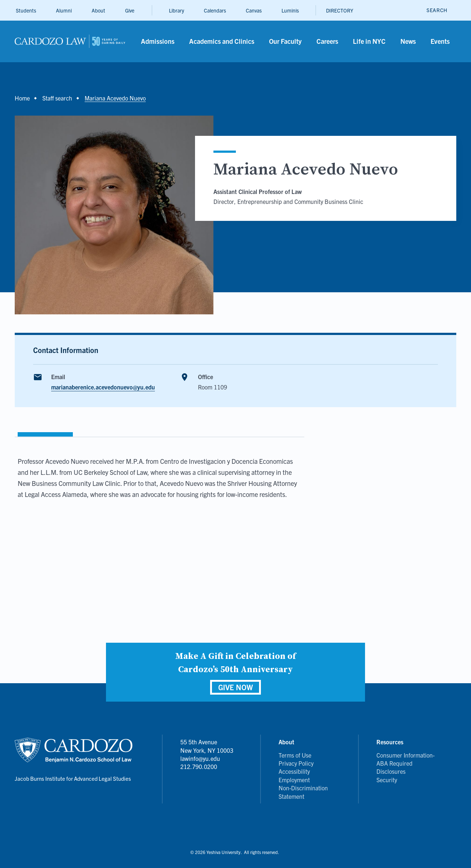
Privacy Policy (296, 763)
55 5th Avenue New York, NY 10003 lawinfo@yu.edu (207, 750)
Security (387, 780)
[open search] (437, 10)
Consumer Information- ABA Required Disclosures (406, 763)
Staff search (57, 98)
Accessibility (294, 771)
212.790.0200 (199, 766)
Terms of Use (295, 755)
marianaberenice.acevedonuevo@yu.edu (103, 387)
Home (22, 98)
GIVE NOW (235, 687)
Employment (294, 780)
